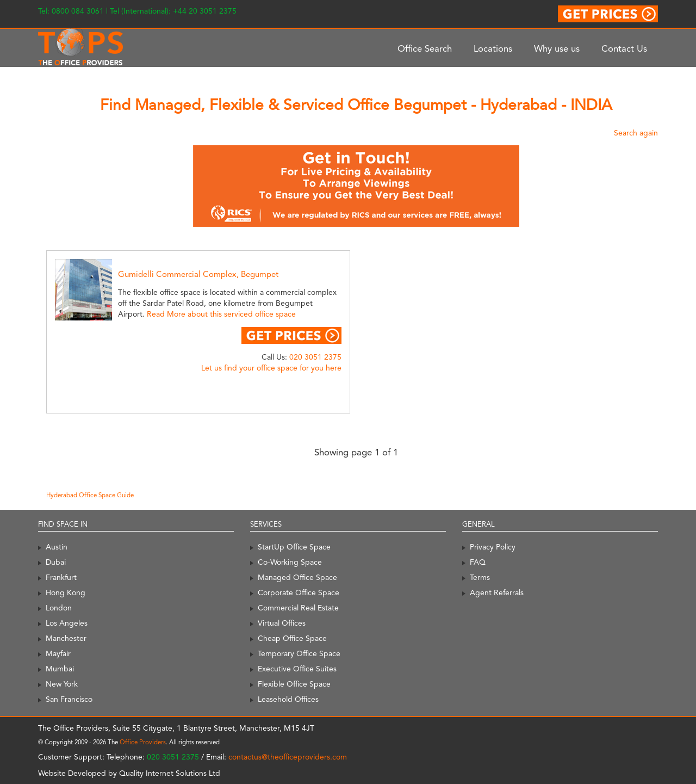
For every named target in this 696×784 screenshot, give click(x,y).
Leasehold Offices (288, 699)
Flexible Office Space (294, 684)
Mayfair (58, 653)
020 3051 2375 (315, 357)
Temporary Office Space (299, 653)
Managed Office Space (297, 577)
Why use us (557, 48)
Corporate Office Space (299, 592)
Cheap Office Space (292, 638)
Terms (480, 577)
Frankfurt (61, 577)
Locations (493, 48)
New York (62, 684)
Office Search (425, 48)
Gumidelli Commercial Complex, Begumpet (198, 274)
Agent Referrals (497, 592)
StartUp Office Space (294, 547)
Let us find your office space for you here (271, 368)
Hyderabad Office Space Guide (90, 495)
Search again (636, 133)
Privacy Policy (493, 547)
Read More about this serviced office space (221, 314)
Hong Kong (66, 592)
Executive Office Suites (297, 669)
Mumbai (60, 669)
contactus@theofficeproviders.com (288, 757)
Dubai (56, 562)
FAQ (478, 562)
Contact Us (624, 48)
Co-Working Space (290, 562)
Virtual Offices (282, 623)
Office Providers (143, 742)
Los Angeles (67, 623)
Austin (57, 547)
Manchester (66, 638)
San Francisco (69, 699)
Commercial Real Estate (298, 608)
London (59, 608)
